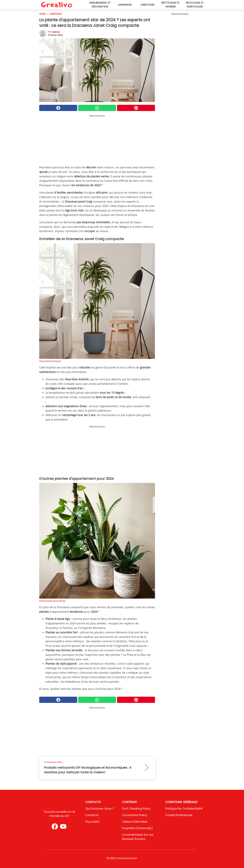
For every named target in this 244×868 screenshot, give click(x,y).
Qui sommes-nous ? (100, 809)
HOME (42, 14)
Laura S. (56, 32)
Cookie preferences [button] (179, 815)
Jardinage (125, 5)
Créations (147, 5)
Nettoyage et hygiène (171, 5)
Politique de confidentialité (184, 809)
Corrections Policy (135, 815)
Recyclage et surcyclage (195, 5)
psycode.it (92, 822)
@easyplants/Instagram (50, 361)
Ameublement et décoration (100, 5)
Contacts (92, 815)
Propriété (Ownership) (137, 828)
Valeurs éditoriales (135, 822)
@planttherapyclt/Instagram (52, 601)
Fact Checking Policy (136, 809)
